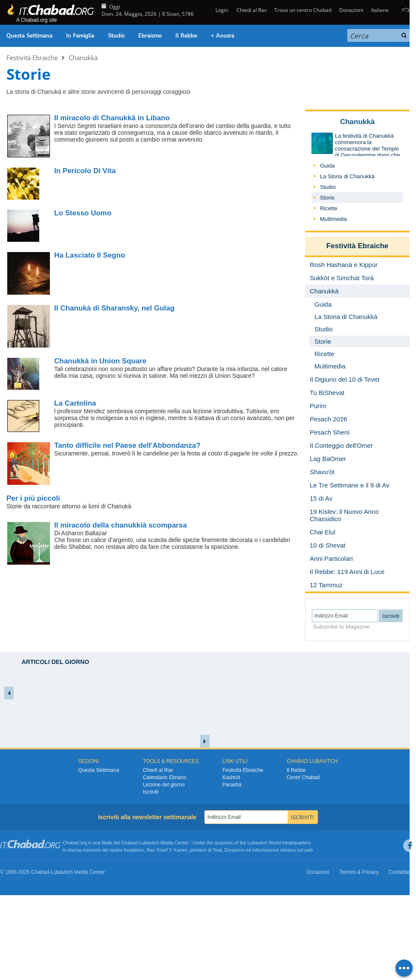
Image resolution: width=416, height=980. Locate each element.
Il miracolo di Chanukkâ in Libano (112, 118)
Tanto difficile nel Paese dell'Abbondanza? (127, 445)
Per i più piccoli (33, 498)
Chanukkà (83, 58)
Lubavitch (149, 843)
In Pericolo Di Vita (85, 171)
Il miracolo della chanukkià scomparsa (121, 525)
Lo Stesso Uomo (83, 213)
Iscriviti (151, 792)
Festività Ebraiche (32, 58)
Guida (327, 166)
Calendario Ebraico (165, 777)
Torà (217, 850)
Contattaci (400, 872)
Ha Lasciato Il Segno (90, 255)
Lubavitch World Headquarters (279, 843)
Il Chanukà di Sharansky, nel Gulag (114, 308)
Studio (116, 36)
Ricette (329, 208)
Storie (327, 198)
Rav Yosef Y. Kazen (167, 850)
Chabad (129, 843)
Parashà (232, 785)
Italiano (380, 10)
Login (221, 10)
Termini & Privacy (359, 872)
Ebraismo (150, 36)
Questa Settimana (29, 36)
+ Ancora (223, 36)
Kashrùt (231, 777)
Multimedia (333, 219)
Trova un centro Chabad (303, 10)
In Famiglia (80, 36)
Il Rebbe (186, 36)
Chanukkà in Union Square (100, 361)
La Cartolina (75, 403)
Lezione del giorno (164, 785)
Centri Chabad (303, 777)
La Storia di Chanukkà (347, 176)
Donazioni (351, 10)
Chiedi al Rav (252, 10)
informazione (266, 850)
